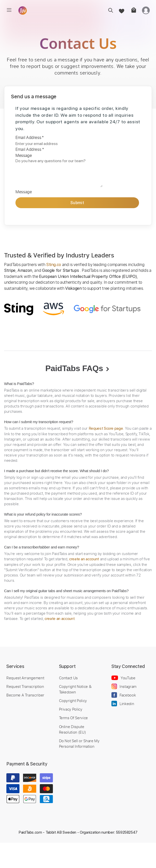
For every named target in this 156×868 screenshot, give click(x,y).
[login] (146, 10)
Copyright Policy (73, 701)
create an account (84, 559)
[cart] (133, 10)
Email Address (30, 137)
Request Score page (106, 428)
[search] (109, 10)
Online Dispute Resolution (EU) (73, 729)
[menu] (9, 10)
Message (24, 155)
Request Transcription (25, 686)
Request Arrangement (25, 678)
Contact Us (68, 678)
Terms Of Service (73, 718)
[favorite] (121, 10)
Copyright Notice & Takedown (75, 689)
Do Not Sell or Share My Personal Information (79, 743)
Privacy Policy (71, 709)
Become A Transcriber (25, 695)
